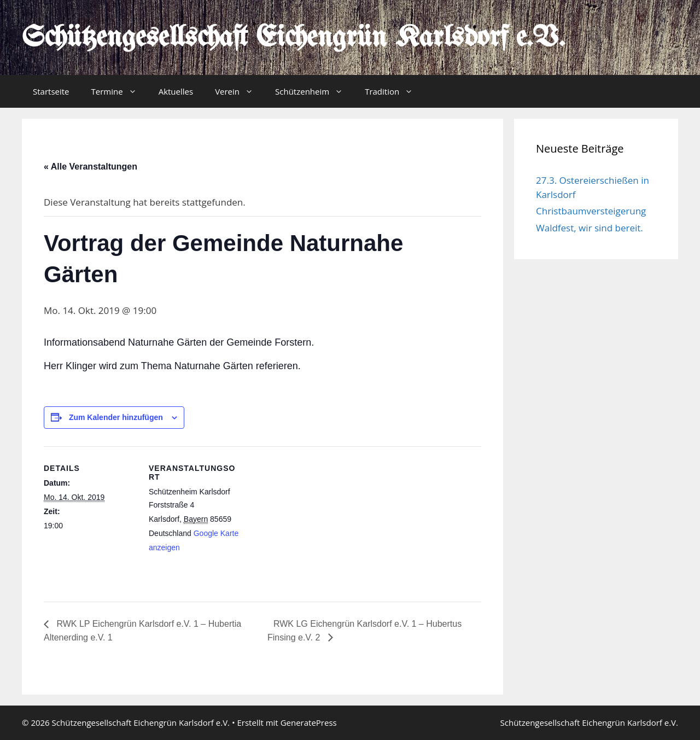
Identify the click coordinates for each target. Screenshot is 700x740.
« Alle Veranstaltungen (91, 167)
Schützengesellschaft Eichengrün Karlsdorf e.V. (293, 38)
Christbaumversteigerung (591, 211)
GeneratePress (309, 722)
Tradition (394, 91)
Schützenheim (314, 91)
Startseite (51, 91)
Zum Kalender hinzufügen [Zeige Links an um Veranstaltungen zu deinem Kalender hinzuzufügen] (116, 417)
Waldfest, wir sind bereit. (590, 228)
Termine (119, 91)
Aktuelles (176, 91)
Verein (240, 91)
